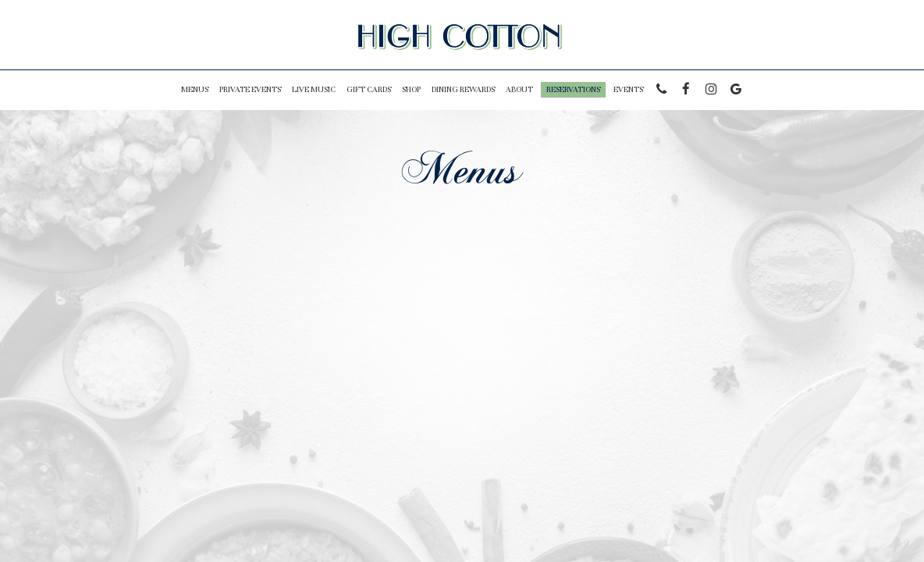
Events (628, 89)
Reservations (573, 89)
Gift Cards (369, 89)
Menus (195, 89)
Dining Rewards (463, 89)
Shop (411, 89)
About (519, 89)
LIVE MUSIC (314, 89)
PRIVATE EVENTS (250, 89)
